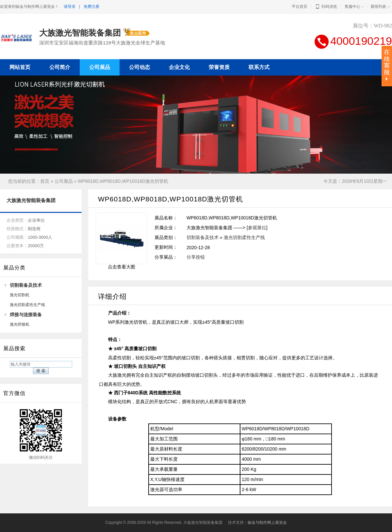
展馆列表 (378, 7)
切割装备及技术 (26, 285)
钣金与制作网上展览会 (267, 523)
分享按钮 (196, 257)
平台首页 (300, 7)
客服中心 (352, 7)
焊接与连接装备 (26, 315)
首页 (45, 181)
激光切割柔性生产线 (27, 305)
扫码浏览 (326, 7)
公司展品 (64, 181)
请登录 (70, 7)
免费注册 (91, 7)
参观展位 (257, 228)
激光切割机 (20, 295)
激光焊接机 (20, 324)
